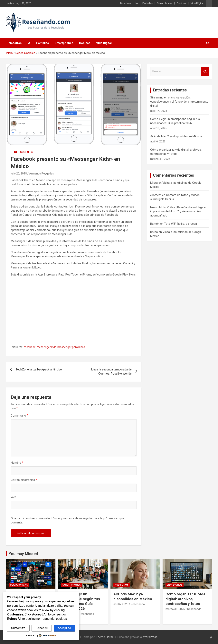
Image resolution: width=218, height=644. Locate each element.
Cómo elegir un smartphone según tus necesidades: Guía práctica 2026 (81, 601)
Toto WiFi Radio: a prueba (180, 224)
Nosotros (126, 3)
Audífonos (122, 585)
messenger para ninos (71, 347)
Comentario (19, 416)
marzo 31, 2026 (175, 609)
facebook (30, 347)
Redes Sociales (22, 152)
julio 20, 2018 (19, 174)
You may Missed (23, 554)
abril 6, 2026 (121, 604)
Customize (18, 628)
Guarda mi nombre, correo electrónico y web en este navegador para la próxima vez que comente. (67, 520)
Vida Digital (197, 3)
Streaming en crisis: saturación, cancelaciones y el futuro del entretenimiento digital (179, 102)
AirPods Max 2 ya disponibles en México (176, 136)
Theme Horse (105, 637)
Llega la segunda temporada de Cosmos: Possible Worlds (111, 372)
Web (14, 497)
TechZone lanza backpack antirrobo (39, 369)
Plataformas (19, 585)
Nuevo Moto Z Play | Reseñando (171, 207)
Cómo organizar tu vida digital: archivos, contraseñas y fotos (185, 599)
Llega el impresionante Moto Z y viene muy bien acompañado (178, 211)
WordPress (150, 637)
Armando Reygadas (42, 174)
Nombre (17, 463)
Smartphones (165, 3)
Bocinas (181, 3)
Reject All (42, 628)
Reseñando (87, 614)
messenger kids (46, 347)
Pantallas (147, 3)
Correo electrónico (24, 480)
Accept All (64, 628)
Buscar (205, 71)
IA (137, 3)
